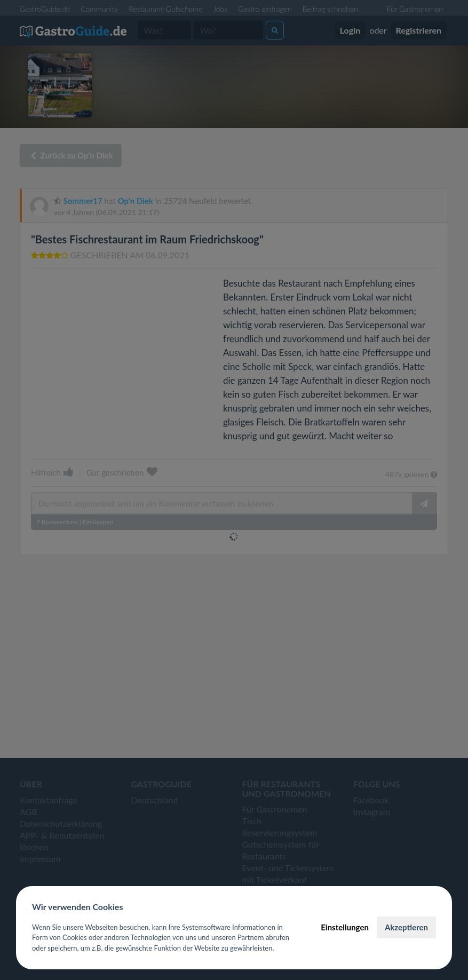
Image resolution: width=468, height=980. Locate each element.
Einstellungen (345, 927)
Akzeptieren (406, 927)
